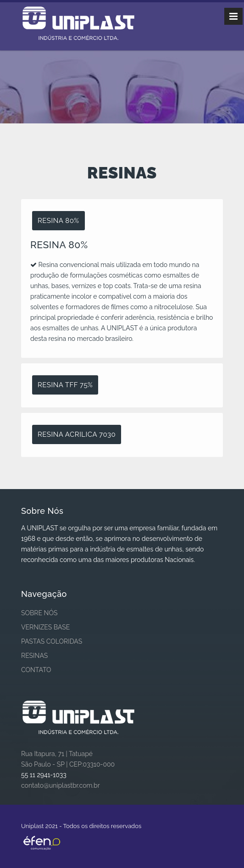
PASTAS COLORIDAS (52, 641)
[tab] (122, 221)
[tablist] (122, 328)
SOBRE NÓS (39, 613)
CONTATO (36, 670)
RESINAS (34, 656)
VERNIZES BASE (45, 627)
